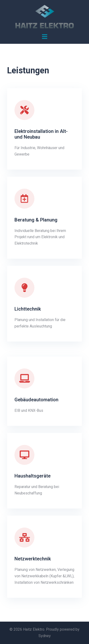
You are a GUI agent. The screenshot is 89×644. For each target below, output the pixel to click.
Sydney (45, 636)
